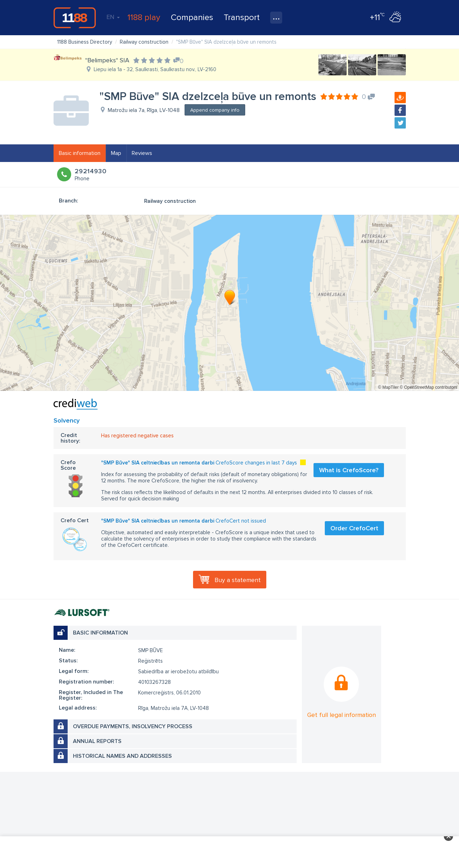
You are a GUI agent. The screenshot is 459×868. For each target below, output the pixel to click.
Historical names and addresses (122, 756)
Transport (242, 17)
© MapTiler (388, 387)
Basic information (80, 153)
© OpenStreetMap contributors (429, 387)
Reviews (142, 153)
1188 (75, 18)
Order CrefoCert (354, 528)
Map (116, 153)
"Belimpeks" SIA (107, 60)
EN (113, 17)
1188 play (144, 17)
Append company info (215, 110)
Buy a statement (238, 580)
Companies (192, 17)
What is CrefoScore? (349, 470)
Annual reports (97, 741)
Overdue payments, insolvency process (133, 726)
